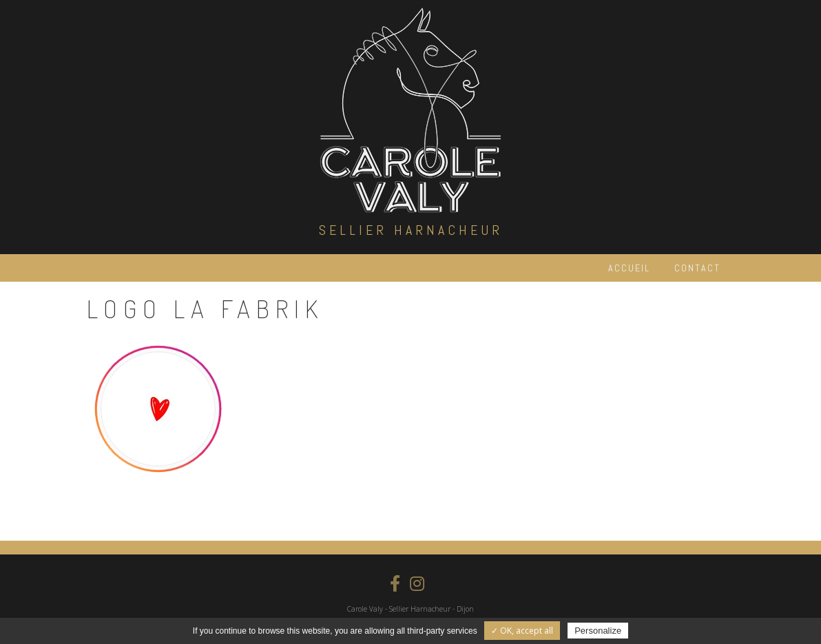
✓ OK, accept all (522, 631)
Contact (697, 268)
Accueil (629, 268)
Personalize (598, 631)
